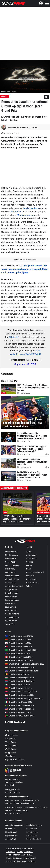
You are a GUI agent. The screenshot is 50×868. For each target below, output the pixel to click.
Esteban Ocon (11, 597)
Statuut (20, 852)
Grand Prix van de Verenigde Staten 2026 (24, 699)
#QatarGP (14, 337)
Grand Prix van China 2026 (18, 640)
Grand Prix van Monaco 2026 (19, 660)
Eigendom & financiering (16, 861)
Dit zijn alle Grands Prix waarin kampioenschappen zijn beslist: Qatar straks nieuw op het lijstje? (25, 269)
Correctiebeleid (29, 858)
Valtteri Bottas (11, 621)
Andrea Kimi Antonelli (14, 586)
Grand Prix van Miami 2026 (18, 653)
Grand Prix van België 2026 (18, 674)
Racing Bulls (31, 579)
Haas (28, 569)
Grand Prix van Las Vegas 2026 (20, 709)
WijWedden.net (11, 836)
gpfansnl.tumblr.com (15, 759)
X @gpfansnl (11, 739)
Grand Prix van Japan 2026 (18, 643)
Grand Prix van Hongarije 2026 (20, 678)
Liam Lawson (11, 607)
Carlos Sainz (10, 583)
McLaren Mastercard (35, 572)
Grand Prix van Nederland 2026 (20, 681)
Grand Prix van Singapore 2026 (20, 695)
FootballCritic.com (34, 825)
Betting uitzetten (13, 855)
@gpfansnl (11, 742)
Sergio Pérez (10, 624)
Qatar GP (5, 96)
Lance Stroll (10, 603)
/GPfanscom (12, 735)
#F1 (38, 351)
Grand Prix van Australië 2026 (19, 636)
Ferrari (29, 565)
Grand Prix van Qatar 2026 (18, 712)
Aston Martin (32, 555)
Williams (30, 586)
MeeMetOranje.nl (33, 839)
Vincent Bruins (14, 127)
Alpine (29, 552)
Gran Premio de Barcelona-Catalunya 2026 (25, 664)
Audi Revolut (31, 558)
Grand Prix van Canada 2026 (19, 657)
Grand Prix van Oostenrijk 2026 (20, 667)
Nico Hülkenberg (12, 617)
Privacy (18, 848)
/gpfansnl (10, 753)
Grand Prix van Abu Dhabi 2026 (20, 716)
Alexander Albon (12, 579)
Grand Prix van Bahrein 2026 (19, 647)
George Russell (11, 590)
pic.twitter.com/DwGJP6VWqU (25, 354)
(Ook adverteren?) (19, 722)
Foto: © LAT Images (9, 91)
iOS (31, 855)
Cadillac (30, 562)
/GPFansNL (11, 746)
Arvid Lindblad (11, 610)
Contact (30, 848)
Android (25, 855)
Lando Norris (11, 558)
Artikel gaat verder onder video (25, 259)
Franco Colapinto (12, 565)
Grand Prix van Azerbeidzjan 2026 (21, 692)
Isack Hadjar (10, 572)
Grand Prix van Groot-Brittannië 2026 (22, 671)
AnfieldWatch (11, 839)
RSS (24, 848)
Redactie (10, 848)
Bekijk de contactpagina (14, 814)
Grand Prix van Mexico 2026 (19, 702)
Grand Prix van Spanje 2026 (18, 688)
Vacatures (29, 852)
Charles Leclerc (11, 555)
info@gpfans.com (13, 789)
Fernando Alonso (12, 600)
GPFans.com (32, 829)
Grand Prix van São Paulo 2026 (20, 705)
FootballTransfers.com (15, 825)
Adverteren (11, 852)
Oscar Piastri (11, 562)
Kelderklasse (32, 836)
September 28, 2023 (25, 364)
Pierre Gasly (10, 569)
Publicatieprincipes (14, 858)
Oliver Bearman (12, 593)
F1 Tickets (32, 861)
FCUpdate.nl (10, 829)
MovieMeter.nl (11, 832)
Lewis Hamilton (31, 208)
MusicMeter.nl (32, 832)
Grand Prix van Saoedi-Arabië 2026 (21, 650)
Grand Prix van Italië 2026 (18, 685)
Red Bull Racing (33, 583)
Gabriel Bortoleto (12, 614)
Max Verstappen (25, 215)
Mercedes (16, 212)
